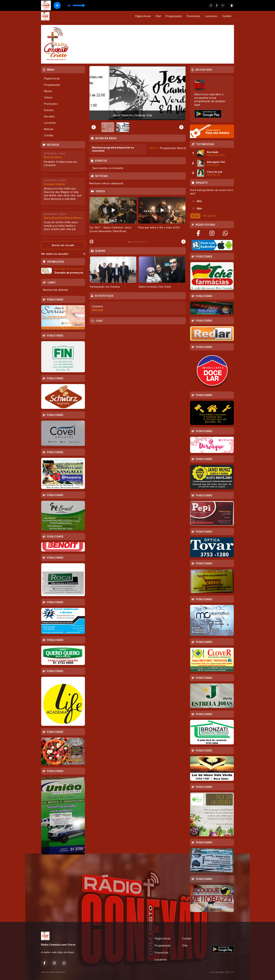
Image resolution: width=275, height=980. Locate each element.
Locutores (211, 16)
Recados (49, 116)
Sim (199, 201)
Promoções (194, 16)
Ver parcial (209, 215)
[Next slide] (183, 242)
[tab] (129, 242)
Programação (174, 16)
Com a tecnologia (222, 972)
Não (199, 208)
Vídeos (48, 97)
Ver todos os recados (63, 254)
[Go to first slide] (181, 127)
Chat (158, 16)
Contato (227, 16)
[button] (108, 127)
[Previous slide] (94, 127)
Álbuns (48, 91)
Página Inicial (143, 16)
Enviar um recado (63, 245)
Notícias (49, 129)
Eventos (49, 110)
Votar (195, 216)
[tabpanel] (113, 217)
